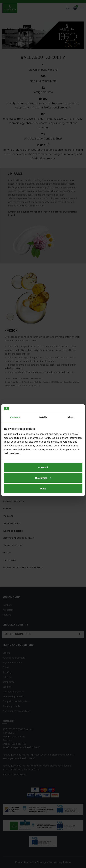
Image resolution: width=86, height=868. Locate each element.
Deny (43, 472)
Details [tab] (43, 401)
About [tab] (71, 401)
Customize (43, 462)
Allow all (43, 451)
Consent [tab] (15, 401)
